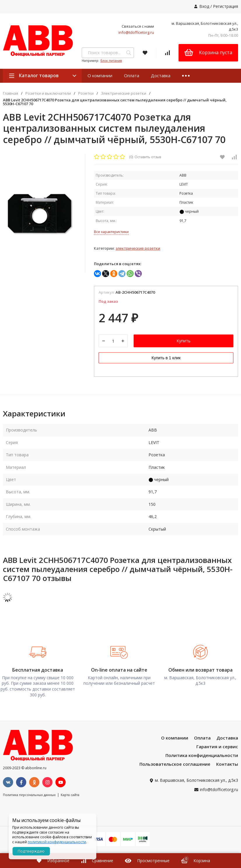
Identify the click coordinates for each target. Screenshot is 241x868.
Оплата (132, 75)
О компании (100, 75)
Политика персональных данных (29, 796)
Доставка (161, 75)
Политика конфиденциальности (202, 756)
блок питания (111, 60)
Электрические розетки (124, 93)
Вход (204, 6)
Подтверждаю (31, 851)
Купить (184, 342)
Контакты (227, 765)
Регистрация (226, 6)
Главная (11, 93)
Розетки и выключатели (48, 93)
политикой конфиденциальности (57, 842)
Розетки (86, 93)
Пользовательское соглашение (175, 765)
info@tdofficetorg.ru (136, 32)
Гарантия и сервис (217, 747)
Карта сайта (70, 796)
